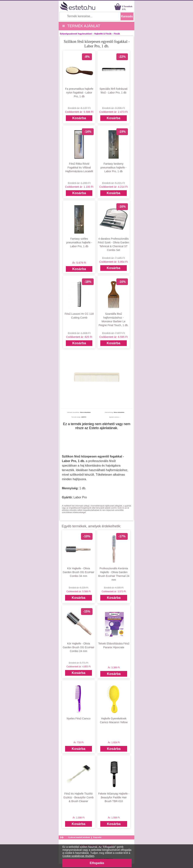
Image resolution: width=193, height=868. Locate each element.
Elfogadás (97, 863)
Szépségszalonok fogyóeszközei (76, 34)
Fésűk (117, 34)
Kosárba (79, 118)
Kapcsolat (97, 837)
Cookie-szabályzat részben (78, 856)
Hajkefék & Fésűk (103, 34)
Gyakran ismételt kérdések (79, 837)
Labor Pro (80, 497)
